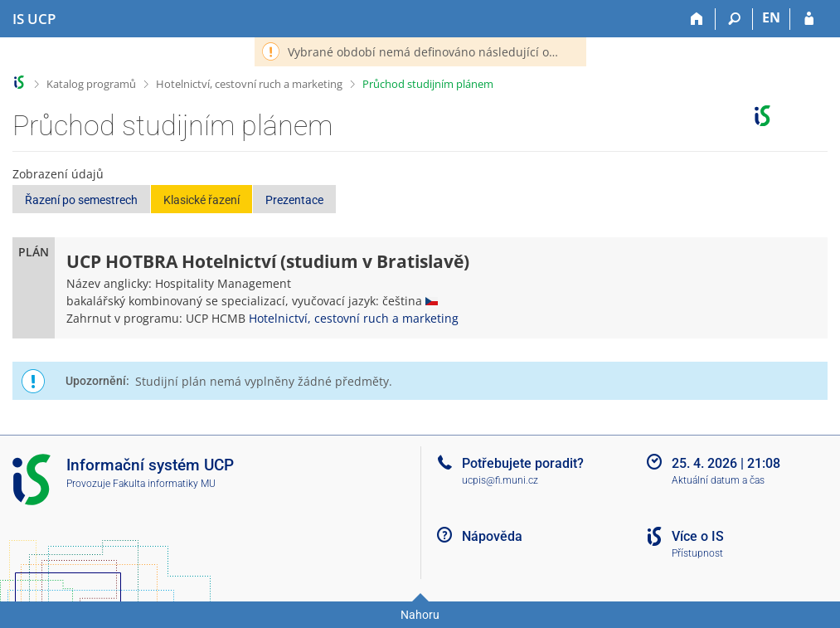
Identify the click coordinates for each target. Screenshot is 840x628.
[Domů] (697, 19)
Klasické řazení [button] (202, 200)
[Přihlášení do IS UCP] (809, 19)
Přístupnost (697, 553)
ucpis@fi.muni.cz (500, 480)
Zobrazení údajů (58, 174)
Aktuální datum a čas (718, 480)
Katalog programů (91, 84)
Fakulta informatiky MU (164, 484)
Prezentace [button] (294, 200)
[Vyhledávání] (734, 19)
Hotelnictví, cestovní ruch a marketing (249, 84)
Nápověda (492, 536)
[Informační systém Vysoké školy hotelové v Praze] (34, 19)
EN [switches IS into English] (771, 17)
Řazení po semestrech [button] (81, 200)
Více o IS (698, 536)
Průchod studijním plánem (428, 84)
